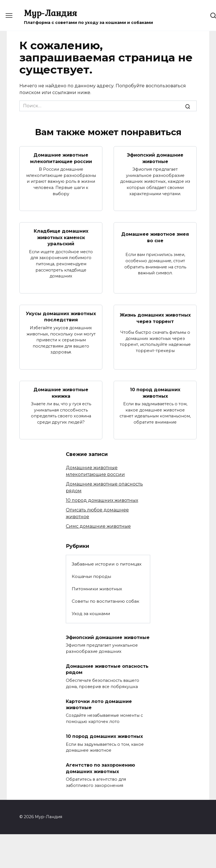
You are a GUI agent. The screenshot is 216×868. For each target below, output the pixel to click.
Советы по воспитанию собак (105, 601)
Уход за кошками (91, 613)
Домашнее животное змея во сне (155, 237)
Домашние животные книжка (61, 392)
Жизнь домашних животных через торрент (155, 318)
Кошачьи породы (91, 576)
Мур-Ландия (50, 13)
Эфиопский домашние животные (155, 158)
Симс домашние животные (98, 526)
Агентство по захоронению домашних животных (100, 768)
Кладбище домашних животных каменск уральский (61, 237)
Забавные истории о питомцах (107, 564)
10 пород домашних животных (155, 392)
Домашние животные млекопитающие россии (61, 158)
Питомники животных (97, 588)
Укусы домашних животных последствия (61, 316)
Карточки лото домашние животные (99, 704)
